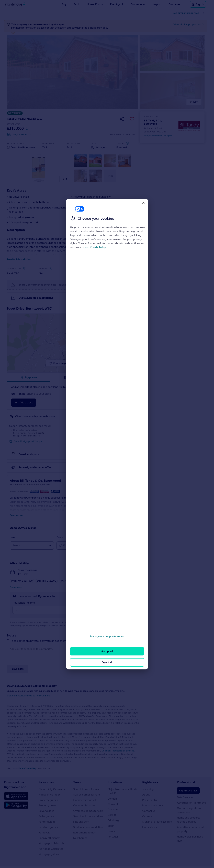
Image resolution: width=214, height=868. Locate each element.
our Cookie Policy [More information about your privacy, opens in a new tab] (96, 247)
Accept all (107, 651)
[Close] (143, 203)
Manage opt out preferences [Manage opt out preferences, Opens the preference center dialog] (107, 636)
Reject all (107, 662)
